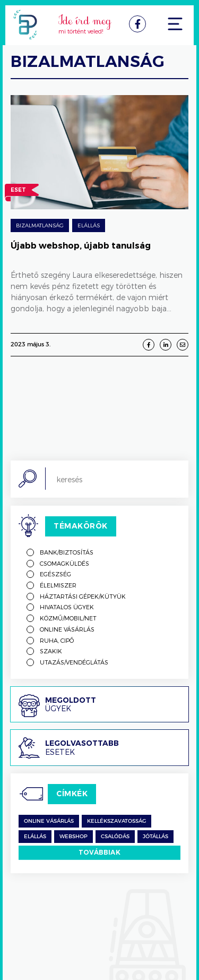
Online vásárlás (67, 629)
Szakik (51, 651)
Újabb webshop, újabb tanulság (81, 246)
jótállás (155, 837)
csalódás (115, 837)
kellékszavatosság (116, 821)
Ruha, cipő (57, 640)
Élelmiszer (58, 585)
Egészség (55, 574)
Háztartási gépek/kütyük (83, 596)
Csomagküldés (64, 563)
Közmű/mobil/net (68, 618)
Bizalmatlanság (40, 225)
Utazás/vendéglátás (74, 662)
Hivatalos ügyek (67, 607)
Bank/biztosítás (67, 552)
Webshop (73, 837)
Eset (18, 191)
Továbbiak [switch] (99, 852)
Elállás (89, 225)
